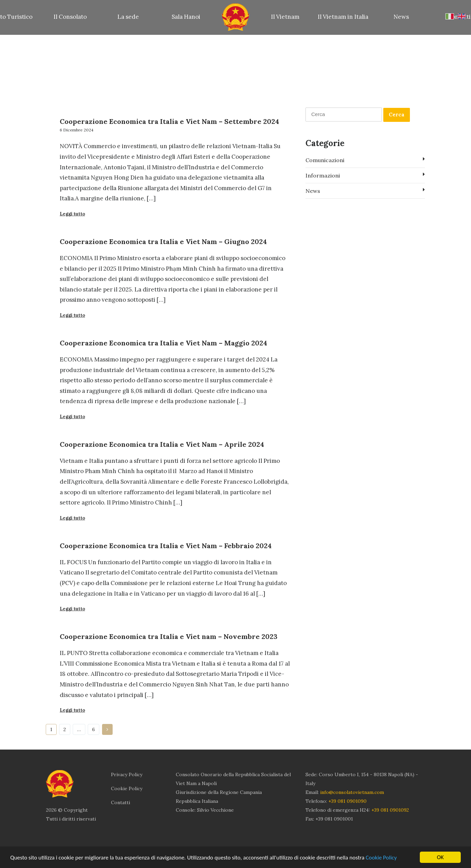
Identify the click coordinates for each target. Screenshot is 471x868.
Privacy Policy (127, 774)
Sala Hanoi (186, 17)
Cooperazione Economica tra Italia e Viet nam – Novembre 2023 (169, 636)
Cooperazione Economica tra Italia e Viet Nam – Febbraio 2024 (166, 546)
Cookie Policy (381, 858)
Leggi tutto (72, 214)
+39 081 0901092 (390, 810)
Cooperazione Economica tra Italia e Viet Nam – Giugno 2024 (163, 241)
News (401, 17)
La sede (128, 17)
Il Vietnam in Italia (343, 17)
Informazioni (365, 175)
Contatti (120, 802)
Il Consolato (70, 17)
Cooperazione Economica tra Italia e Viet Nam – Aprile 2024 (162, 444)
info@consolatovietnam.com (352, 792)
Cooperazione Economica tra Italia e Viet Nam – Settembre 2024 (169, 121)
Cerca (397, 115)
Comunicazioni (365, 160)
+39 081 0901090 (347, 801)
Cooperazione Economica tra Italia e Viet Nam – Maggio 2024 (163, 343)
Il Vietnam (285, 17)
